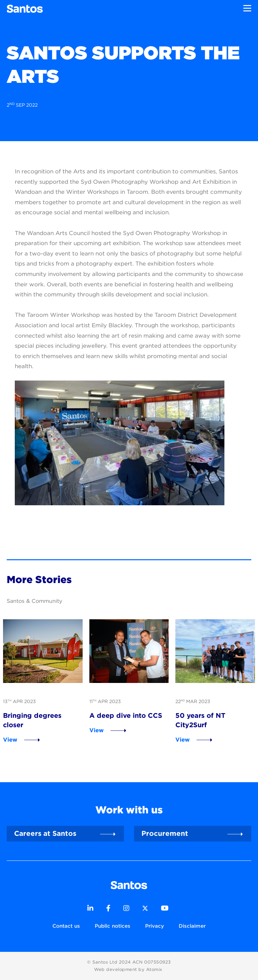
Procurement (165, 833)
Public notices (113, 926)
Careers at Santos (45, 833)
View (10, 740)
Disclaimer (192, 926)
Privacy (155, 926)
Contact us (66, 926)
